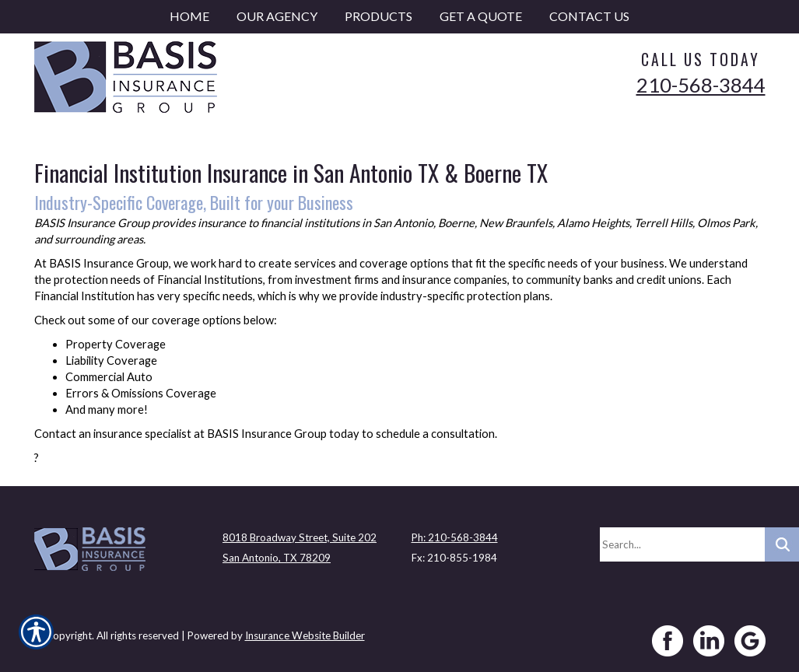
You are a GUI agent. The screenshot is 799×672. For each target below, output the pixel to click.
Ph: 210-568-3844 (455, 537)
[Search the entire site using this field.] (682, 544)
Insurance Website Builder (305, 635)
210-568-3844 (701, 85)
